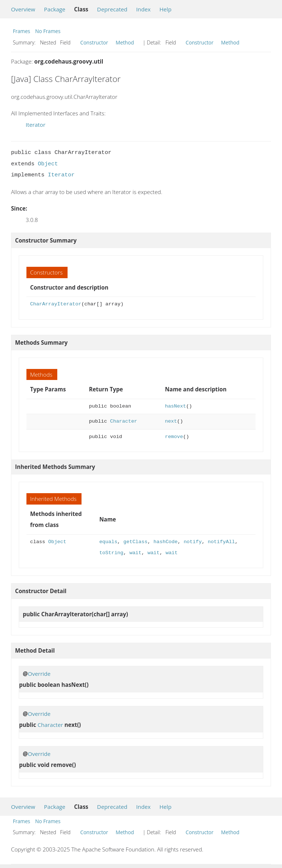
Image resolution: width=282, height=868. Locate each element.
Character (124, 421)
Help (165, 9)
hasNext (175, 406)
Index (143, 9)
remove (174, 437)
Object (48, 164)
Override (39, 674)
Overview (23, 9)
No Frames (48, 31)
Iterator (36, 125)
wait (135, 553)
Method (125, 42)
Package (55, 9)
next (171, 421)
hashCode (166, 542)
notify (193, 542)
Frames (21, 31)
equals (108, 542)
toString (111, 553)
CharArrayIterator (56, 304)
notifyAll (221, 542)
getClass (135, 542)
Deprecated (112, 9)
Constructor (94, 42)
